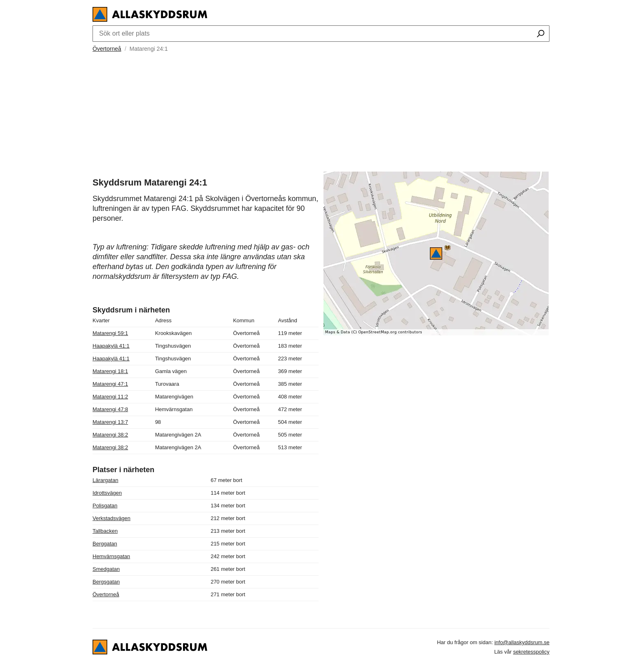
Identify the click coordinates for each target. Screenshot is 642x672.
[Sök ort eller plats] (541, 34)
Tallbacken (105, 531)
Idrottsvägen (107, 493)
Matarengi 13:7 (110, 422)
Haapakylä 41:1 (111, 346)
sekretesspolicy (531, 652)
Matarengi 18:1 (110, 371)
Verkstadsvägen (112, 518)
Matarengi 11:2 (110, 397)
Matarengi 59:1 (110, 333)
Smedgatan (106, 569)
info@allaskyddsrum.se (522, 642)
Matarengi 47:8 (110, 409)
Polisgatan (105, 506)
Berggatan (105, 544)
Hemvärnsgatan (111, 556)
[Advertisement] (321, 111)
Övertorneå (107, 49)
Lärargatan (105, 480)
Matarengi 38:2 (110, 435)
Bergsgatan (106, 582)
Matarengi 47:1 (110, 384)
